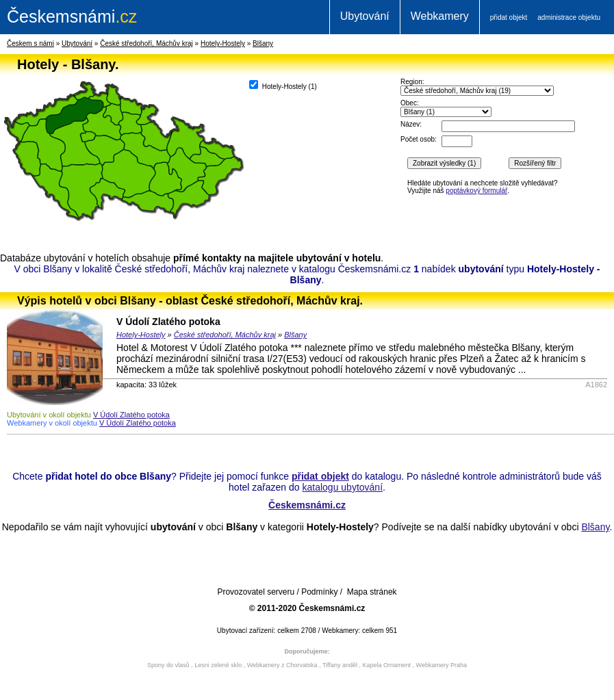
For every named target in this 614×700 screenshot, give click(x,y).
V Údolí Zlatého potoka (168, 322)
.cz (72, 16)
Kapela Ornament (386, 665)
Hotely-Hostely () (283, 85)
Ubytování (365, 16)
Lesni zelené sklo (218, 665)
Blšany (263, 43)
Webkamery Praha (442, 665)
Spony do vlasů (168, 665)
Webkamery (440, 16)
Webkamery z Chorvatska (282, 665)
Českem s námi (30, 43)
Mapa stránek (372, 592)
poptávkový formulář (476, 191)
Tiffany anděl (340, 665)
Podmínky (319, 592)
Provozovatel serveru (256, 592)
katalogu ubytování (342, 487)
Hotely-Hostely (223, 43)
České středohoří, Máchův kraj (146, 43)
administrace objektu (569, 17)
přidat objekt (509, 17)
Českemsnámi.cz (307, 505)
